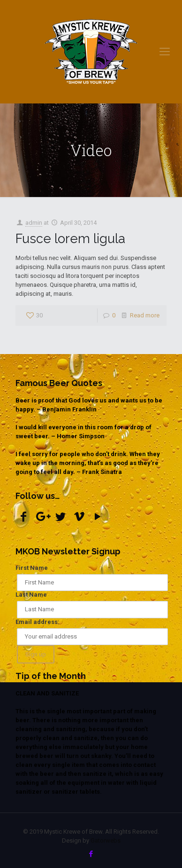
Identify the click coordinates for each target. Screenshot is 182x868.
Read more (145, 315)
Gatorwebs (106, 840)
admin (34, 223)
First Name (32, 568)
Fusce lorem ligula (70, 238)
